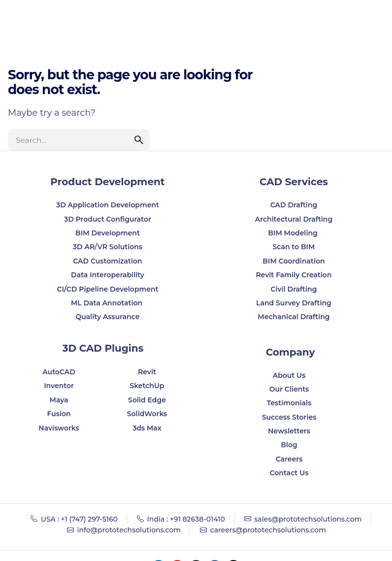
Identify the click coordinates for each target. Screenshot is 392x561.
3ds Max (147, 428)
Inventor (59, 386)
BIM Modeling (294, 233)
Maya (59, 400)
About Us (289, 375)
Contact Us (289, 473)
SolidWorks (147, 414)
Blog (289, 445)
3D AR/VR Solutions (108, 247)
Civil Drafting (294, 289)
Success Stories (289, 417)
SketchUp (147, 386)
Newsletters (289, 431)
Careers (289, 459)
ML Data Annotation (108, 303)
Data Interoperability (108, 275)
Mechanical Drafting (294, 317)
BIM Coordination (294, 261)
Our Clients (289, 389)
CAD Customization (107, 261)
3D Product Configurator (108, 219)
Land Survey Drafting (294, 303)
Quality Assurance (108, 317)
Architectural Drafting (294, 219)
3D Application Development (108, 205)
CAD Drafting (294, 205)
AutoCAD (59, 372)
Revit (147, 372)
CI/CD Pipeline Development (107, 289)
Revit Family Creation (294, 275)
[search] (139, 140)
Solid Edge (147, 400)
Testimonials (289, 403)
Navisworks (59, 428)
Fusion (59, 414)
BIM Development (108, 233)
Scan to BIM (294, 247)
